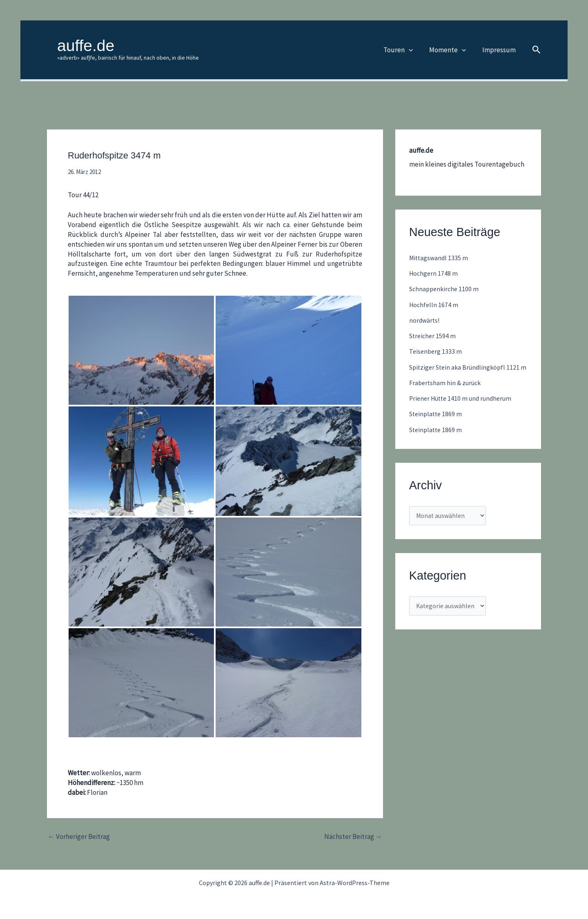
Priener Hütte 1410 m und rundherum (464, 409)
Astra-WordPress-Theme (355, 883)
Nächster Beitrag (353, 837)
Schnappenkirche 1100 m (446, 289)
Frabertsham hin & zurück (447, 393)
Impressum (500, 50)
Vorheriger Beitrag (79, 837)
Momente (451, 50)
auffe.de (86, 46)
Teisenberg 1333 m (436, 351)
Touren (404, 50)
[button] (415, 50)
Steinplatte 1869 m (437, 424)
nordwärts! (425, 320)
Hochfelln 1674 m (434, 305)
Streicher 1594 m (434, 336)
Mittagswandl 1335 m (440, 258)
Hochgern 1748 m (434, 273)
